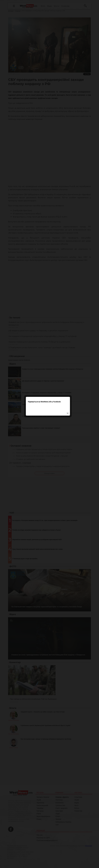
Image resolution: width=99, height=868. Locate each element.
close (69, 414)
